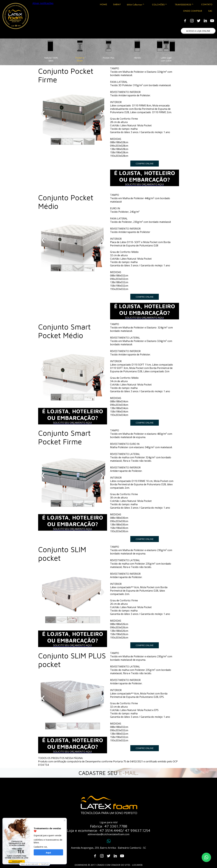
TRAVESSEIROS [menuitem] (183, 5)
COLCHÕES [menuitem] (158, 5)
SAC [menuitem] (210, 11)
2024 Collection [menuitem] (134, 5)
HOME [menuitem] (103, 5)
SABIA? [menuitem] (117, 5)
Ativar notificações (43, 3)
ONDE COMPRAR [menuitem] (193, 11)
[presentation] (43, 114)
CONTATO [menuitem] (207, 5)
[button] (198, 31)
